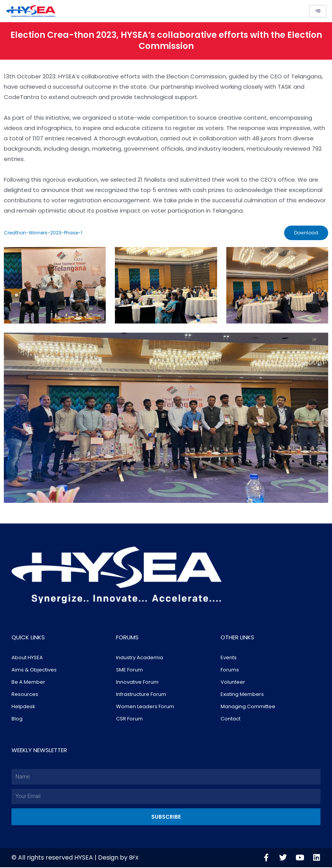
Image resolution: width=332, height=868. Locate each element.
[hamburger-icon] (318, 11)
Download (305, 233)
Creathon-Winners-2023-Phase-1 (43, 233)
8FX (135, 858)
